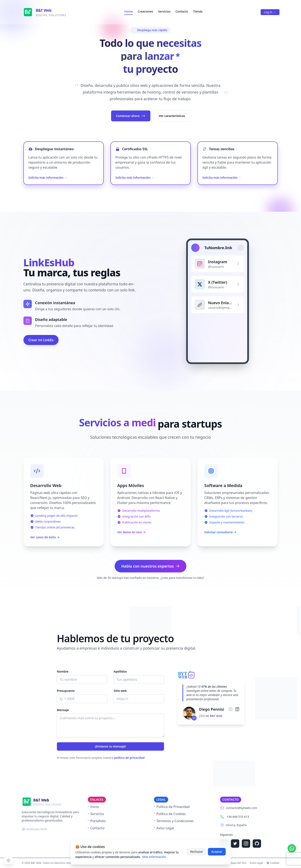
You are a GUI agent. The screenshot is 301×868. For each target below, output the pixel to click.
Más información (155, 857)
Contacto (182, 11)
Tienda (198, 11)
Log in (270, 12)
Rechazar (197, 852)
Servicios (164, 11)
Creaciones (145, 11)
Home (128, 11)
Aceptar (217, 852)
